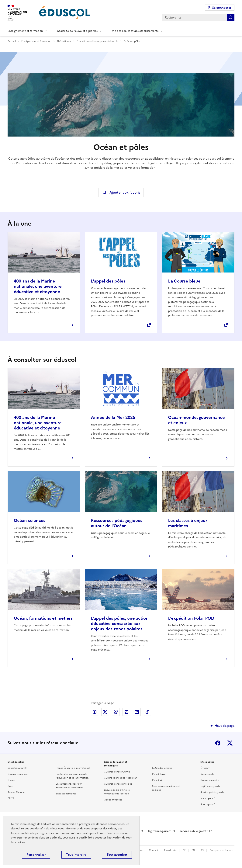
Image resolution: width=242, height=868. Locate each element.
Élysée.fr (205, 768)
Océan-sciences (29, 521)
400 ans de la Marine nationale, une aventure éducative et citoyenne (38, 286)
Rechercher (231, 17)
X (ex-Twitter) (230, 743)
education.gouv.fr (17, 768)
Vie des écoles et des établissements (135, 31)
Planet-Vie (158, 780)
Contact (154, 850)
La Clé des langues (162, 768)
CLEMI (11, 798)
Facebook (218, 743)
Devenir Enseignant (18, 774)
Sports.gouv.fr (208, 804)
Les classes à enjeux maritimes (188, 523)
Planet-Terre (159, 774)
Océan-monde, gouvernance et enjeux (196, 420)
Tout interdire (76, 855)
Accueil (12, 41)
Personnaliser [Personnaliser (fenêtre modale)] (36, 855)
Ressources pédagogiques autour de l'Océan (117, 523)
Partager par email (137, 712)
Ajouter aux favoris (125, 192)
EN (194, 850)
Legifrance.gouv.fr (210, 786)
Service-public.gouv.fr (212, 792)
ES (203, 850)
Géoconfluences (113, 800)
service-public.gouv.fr (194, 831)
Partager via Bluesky (116, 712)
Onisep (11, 780)
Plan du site (171, 850)
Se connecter (222, 8)
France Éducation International (73, 768)
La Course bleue (184, 281)
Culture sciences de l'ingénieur (120, 778)
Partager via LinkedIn (126, 712)
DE (184, 850)
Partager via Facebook (95, 712)
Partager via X (105, 712)
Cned (10, 786)
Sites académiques (66, 794)
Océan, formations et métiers (43, 618)
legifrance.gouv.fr (160, 831)
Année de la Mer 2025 (113, 417)
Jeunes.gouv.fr (208, 798)
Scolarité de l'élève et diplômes (77, 31)
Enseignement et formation (25, 31)
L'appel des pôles (108, 281)
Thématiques (64, 41)
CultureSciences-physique (118, 784)
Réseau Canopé (16, 792)
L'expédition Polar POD (191, 618)
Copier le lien (147, 712)
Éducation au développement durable (98, 41)
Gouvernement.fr (210, 780)
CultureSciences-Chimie (117, 772)
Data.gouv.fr (207, 774)
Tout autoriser (117, 855)
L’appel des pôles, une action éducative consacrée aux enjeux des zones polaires (120, 624)
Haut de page (225, 726)
